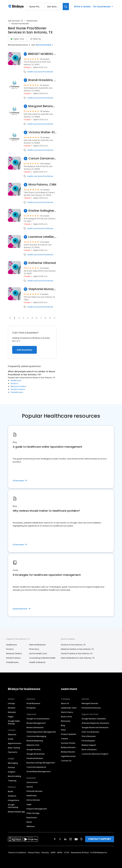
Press (63, 730)
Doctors (14, 383)
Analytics (12, 796)
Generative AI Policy (80, 853)
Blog (63, 725)
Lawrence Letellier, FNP (42, 237)
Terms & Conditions (17, 853)
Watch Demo (67, 712)
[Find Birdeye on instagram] (71, 839)
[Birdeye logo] (16, 7)
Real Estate (32, 818)
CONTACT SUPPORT (100, 839)
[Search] (66, 7)
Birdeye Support (89, 745)
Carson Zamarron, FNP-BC (43, 158)
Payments (13, 752)
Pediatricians (17, 392)
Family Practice (18, 389)
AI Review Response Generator (95, 723)
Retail (29, 822)
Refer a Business (89, 749)
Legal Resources (68, 756)
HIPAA (60, 853)
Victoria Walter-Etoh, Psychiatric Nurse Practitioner (43, 132)
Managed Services (90, 703)
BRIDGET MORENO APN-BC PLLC (42, 54)
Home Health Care (38, 653)
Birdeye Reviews (68, 747)
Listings (11, 703)
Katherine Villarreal (42, 263)
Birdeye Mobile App (16, 812)
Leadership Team (69, 708)
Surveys (11, 767)
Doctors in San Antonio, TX (73, 645)
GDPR (53, 853)
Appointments (15, 743)
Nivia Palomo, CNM (42, 185)
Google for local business (38, 719)
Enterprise (31, 708)
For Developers (88, 741)
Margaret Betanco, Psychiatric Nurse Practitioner (42, 106)
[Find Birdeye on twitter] (60, 839)
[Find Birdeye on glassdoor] (81, 839)
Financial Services (34, 791)
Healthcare (32, 21)
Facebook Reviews (35, 758)
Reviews (12, 708)
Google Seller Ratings (14, 722)
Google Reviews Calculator (94, 719)
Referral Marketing (35, 741)
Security (45, 853)
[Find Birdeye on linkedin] (65, 839)
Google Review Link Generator (95, 727)
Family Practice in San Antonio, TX (77, 653)
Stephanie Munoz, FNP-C (43, 289)
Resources (66, 721)
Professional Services (91, 708)
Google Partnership (13, 806)
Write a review (82, 7)
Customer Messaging (36, 736)
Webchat (12, 735)
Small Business (33, 703)
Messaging (13, 763)
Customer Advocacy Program (95, 754)
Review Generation (35, 727)
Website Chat (33, 745)
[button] (54, 318)
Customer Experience (36, 767)
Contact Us (66, 761)
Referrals (12, 712)
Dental (30, 787)
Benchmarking (14, 776)
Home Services (33, 800)
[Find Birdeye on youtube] (76, 839)
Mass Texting (14, 748)
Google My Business (36, 754)
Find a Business (89, 736)
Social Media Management (39, 771)
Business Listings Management (41, 763)
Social (11, 739)
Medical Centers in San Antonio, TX (77, 649)
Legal (29, 804)
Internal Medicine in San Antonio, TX (78, 658)
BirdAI (10, 791)
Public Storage (33, 813)
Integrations (14, 800)
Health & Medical (37, 662)
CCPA (66, 853)
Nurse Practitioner (46, 72)
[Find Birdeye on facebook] (55, 839)
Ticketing (12, 781)
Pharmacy (34, 649)
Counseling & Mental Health (42, 658)
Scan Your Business (90, 732)
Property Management (37, 809)
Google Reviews (34, 749)
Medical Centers (18, 386)
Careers (65, 739)
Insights (12, 772)
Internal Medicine (37, 645)
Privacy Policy (34, 853)
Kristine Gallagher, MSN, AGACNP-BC (43, 211)
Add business (24, 350)
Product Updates (69, 734)
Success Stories (68, 743)
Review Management (36, 723)
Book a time (66, 717)
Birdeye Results (68, 752)
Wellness (31, 826)
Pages (11, 717)
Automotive (32, 782)
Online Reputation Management (41, 732)
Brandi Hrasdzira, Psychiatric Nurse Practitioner (42, 80)
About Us (65, 703)
